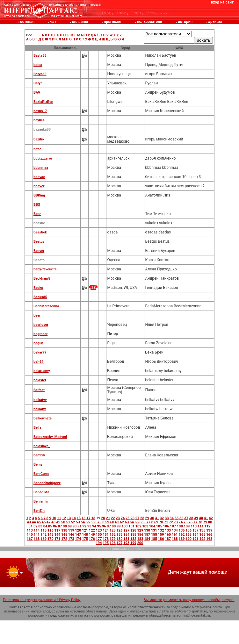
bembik (39, 455)
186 (161, 539)
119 (71, 530)
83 (40, 526)
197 (120, 543)
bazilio (39, 139)
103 (145, 526)
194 (99, 543)
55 (88, 522)
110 (194, 526)
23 (118, 518)
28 (142, 518)
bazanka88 (42, 129)
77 (196, 522)
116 (51, 530)
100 (124, 526)
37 (186, 518)
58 (102, 522)
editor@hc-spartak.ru (191, 611)
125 (113, 530)
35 (177, 518)
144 (57, 535)
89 (70, 526)
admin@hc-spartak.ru (193, 615)
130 (147, 530)
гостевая (26, 22)
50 (63, 522)
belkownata (43, 418)
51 (68, 522)
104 (152, 526)
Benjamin (41, 501)
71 (166, 522)
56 (93, 522)
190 (188, 539)
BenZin (39, 511)
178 (106, 539)
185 (154, 539)
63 (127, 522)
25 (128, 518)
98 (114, 526)
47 (49, 522)
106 (166, 526)
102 (138, 526)
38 (191, 518)
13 (69, 518)
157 (147, 535)
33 (167, 518)
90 (75, 526)
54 (83, 522)
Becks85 (40, 297)
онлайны (80, 22)
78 (200, 522)
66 (142, 522)
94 (94, 526)
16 (84, 518)
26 (132, 518)
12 (64, 518)
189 (182, 539)
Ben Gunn (41, 474)
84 (45, 526)
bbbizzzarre (43, 158)
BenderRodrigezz (47, 483)
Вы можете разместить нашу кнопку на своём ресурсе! (189, 600)
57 (98, 522)
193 (209, 539)
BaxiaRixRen (43, 102)
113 (30, 530)
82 (36, 526)
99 (119, 526)
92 (85, 526)
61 (117, 522)
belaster (40, 380)
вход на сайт (222, 2)
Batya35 (40, 74)
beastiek (40, 232)
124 (106, 530)
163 (188, 535)
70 (161, 522)
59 (107, 522)
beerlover (41, 325)
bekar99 (40, 352)
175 (85, 539)
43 (29, 522)
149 (92, 535)
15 (79, 518)
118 (64, 530)
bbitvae (39, 177)
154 (126, 535)
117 (57, 530)
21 (108, 518)
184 (147, 539)
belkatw (40, 409)
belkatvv (40, 400)
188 (175, 539)
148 (85, 535)
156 (140, 535)
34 (172, 518)
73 (176, 522)
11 (59, 518)
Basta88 (40, 56)
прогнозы (113, 22)
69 (156, 522)
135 (182, 530)
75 (186, 522)
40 (201, 518)
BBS (37, 205)
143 (51, 535)
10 (54, 518)
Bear (37, 214)
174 (78, 539)
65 (137, 522)
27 (138, 518)
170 (51, 539)
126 (120, 530)
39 (196, 518)
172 (64, 539)
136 (188, 530)
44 (34, 522)
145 (64, 535)
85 (50, 526)
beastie (39, 223)
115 (43, 530)
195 (106, 543)
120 (78, 530)
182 (133, 539)
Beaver (39, 251)
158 (154, 535)
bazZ (37, 149)
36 (181, 518)
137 (196, 530)
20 (103, 518)
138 (203, 530)
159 (161, 535)
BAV (37, 93)
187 (168, 539)
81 (31, 526)
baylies (39, 120)
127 (126, 530)
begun (38, 343)
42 (211, 518)
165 (203, 535)
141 (36, 535)
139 (209, 530)
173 (71, 539)
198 (126, 543)
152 (113, 535)
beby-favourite (45, 269)
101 (131, 526)
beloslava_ (42, 446)
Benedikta (41, 492)
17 (88, 518)
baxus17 (40, 111)
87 (60, 526)
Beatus (39, 242)
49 (58, 522)
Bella (37, 428)
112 (207, 526)
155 (133, 535)
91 (80, 526)
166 (209, 535)
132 (161, 530)
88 (65, 526)
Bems (38, 465)
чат (53, 22)
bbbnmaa (41, 168)
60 (112, 522)
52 (73, 522)
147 (78, 535)
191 (196, 539)
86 (55, 526)
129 (140, 530)
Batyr (38, 83)
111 (201, 526)
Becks (38, 288)
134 (175, 530)
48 (53, 522)
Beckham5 (42, 279)
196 (113, 543)
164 (196, 535)
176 (92, 539)
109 (187, 526)
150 (99, 535)
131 (154, 530)
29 (147, 518)
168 (36, 539)
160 (168, 535)
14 (74, 518)
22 (113, 518)
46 (44, 522)
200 (140, 543)
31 (157, 518)
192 (203, 539)
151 (106, 535)
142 (43, 535)
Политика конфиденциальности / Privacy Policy (42, 600)
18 (94, 518)
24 (123, 518)
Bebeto (39, 260)
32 (162, 518)
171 (57, 539)
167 (30, 539)
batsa (38, 65)
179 (113, 539)
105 (159, 526)
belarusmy (42, 371)
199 (133, 543)
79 (205, 522)
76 (190, 522)
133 (168, 530)
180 (120, 539)
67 (146, 522)
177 (99, 539)
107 (173, 526)
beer (37, 315)
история (185, 22)
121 (85, 530)
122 (92, 530)
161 (175, 535)
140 (30, 535)
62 (122, 522)
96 (104, 526)
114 (36, 530)
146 (71, 535)
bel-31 (39, 362)
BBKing (39, 195)
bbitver (39, 186)
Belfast (39, 390)
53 (78, 522)
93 (89, 526)
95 (99, 526)
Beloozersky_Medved (50, 437)
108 (180, 526)
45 (39, 522)
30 (152, 518)
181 (126, 539)
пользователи (150, 22)
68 (152, 522)
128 (133, 530)
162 (182, 535)
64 (132, 522)
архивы (215, 22)
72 (171, 522)
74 (181, 522)
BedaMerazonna (46, 306)
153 (120, 535)
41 (206, 518)
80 (210, 522)
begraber (40, 334)
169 (43, 539)
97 (109, 526)
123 (99, 530)
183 (140, 539)
